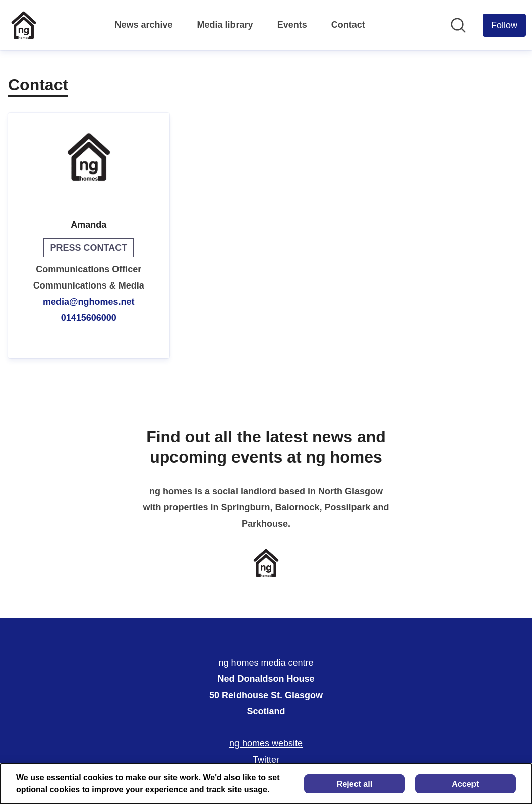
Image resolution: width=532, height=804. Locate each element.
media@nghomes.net (89, 302)
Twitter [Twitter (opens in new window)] (266, 760)
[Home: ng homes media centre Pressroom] (24, 25)
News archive (144, 25)
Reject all (354, 784)
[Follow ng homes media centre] (504, 25)
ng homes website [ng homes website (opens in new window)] (266, 743)
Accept (465, 784)
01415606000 (89, 318)
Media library (225, 25)
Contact (348, 23)
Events (292, 25)
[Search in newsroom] (458, 25)
